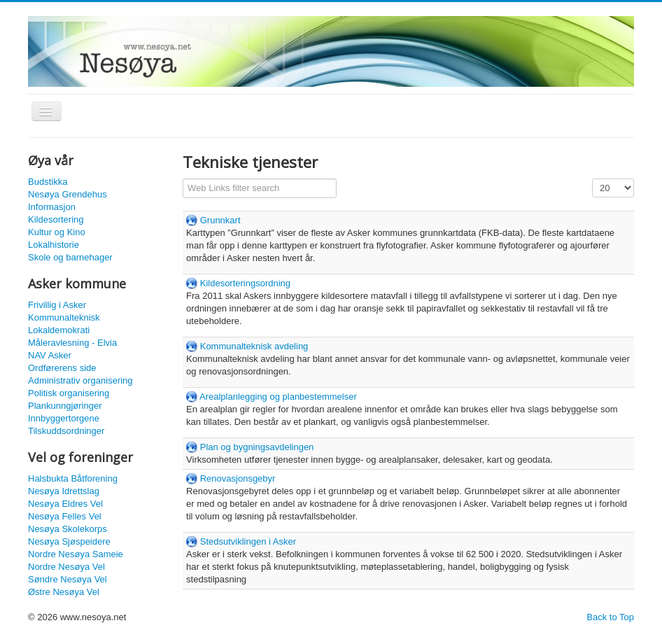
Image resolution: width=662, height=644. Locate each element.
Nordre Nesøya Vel (66, 567)
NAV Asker (50, 355)
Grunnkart (220, 220)
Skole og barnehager (70, 257)
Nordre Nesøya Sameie (76, 554)
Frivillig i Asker (57, 305)
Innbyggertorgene (64, 418)
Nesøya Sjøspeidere (69, 541)
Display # (592, 179)
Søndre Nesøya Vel (68, 579)
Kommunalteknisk (64, 317)
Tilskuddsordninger (66, 431)
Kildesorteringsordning (245, 283)
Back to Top (610, 617)
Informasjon (52, 207)
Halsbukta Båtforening (73, 478)
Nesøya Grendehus (68, 194)
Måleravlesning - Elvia (72, 343)
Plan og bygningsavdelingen (257, 447)
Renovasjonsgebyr (238, 478)
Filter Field (183, 179)
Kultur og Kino (57, 232)
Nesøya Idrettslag (64, 491)
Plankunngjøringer (65, 406)
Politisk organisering (69, 393)
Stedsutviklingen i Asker (248, 541)
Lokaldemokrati (59, 330)
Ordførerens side (62, 368)
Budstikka (48, 182)
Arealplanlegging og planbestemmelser (278, 397)
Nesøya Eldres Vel (65, 504)
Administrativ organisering (80, 380)
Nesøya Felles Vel (65, 516)
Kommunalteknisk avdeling (254, 346)
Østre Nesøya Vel (64, 592)
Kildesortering (56, 219)
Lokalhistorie (54, 245)
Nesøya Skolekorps (68, 529)
